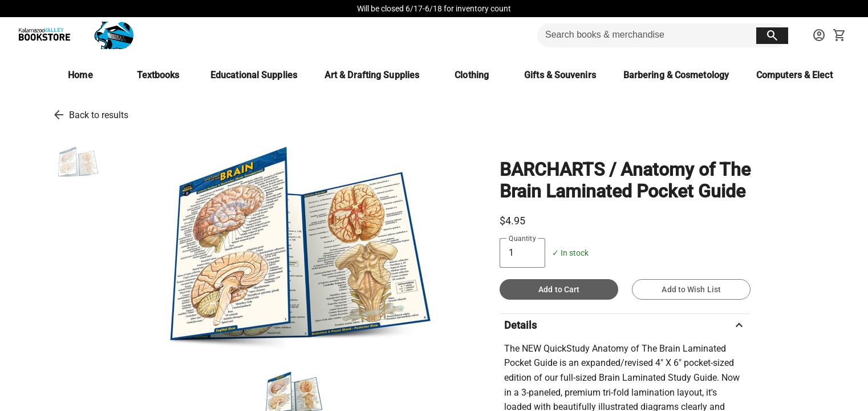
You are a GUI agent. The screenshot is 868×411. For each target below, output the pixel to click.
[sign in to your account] (819, 35)
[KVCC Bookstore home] (74, 35)
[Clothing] (472, 75)
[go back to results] (59, 115)
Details (625, 325)
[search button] (772, 36)
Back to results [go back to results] (99, 115)
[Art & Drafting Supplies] (372, 75)
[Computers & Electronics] (807, 75)
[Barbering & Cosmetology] (676, 75)
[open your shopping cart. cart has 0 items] (839, 35)
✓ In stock (570, 253)
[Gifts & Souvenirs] (560, 75)
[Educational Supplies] (254, 75)
